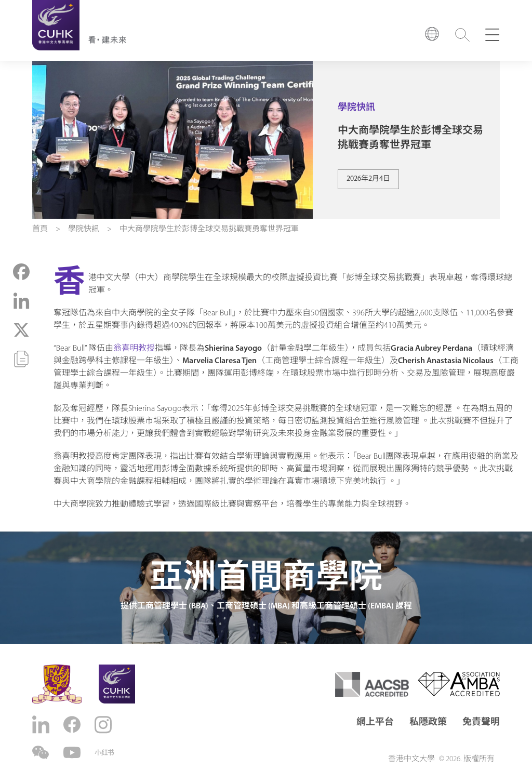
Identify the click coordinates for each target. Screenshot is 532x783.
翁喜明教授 (134, 349)
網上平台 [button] (375, 722)
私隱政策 (428, 722)
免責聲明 (481, 722)
